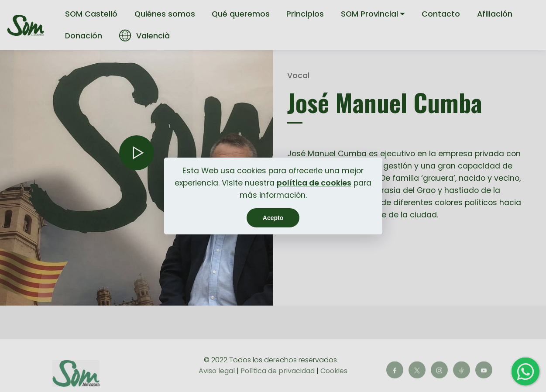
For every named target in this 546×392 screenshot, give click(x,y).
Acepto (273, 218)
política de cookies (314, 183)
